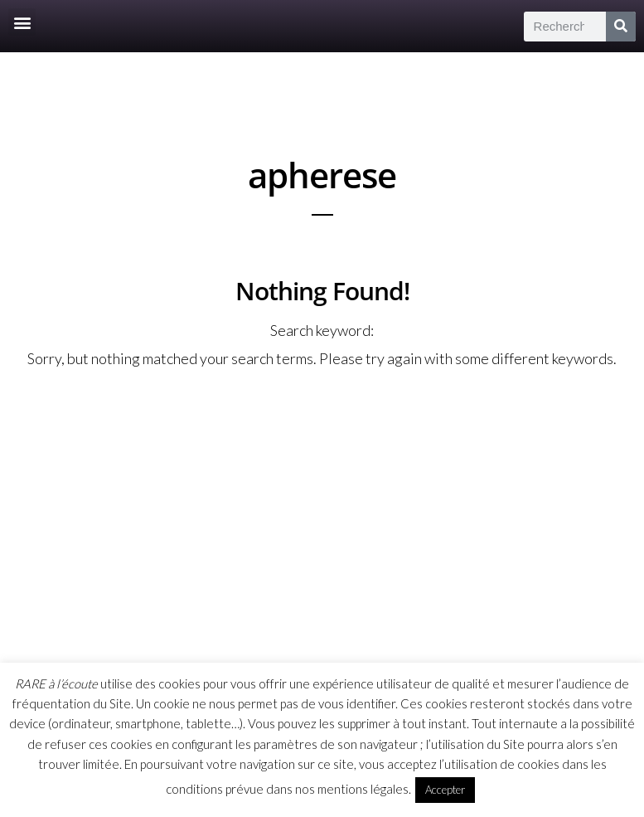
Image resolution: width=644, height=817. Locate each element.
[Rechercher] (621, 27)
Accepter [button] (445, 790)
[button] (22, 22)
